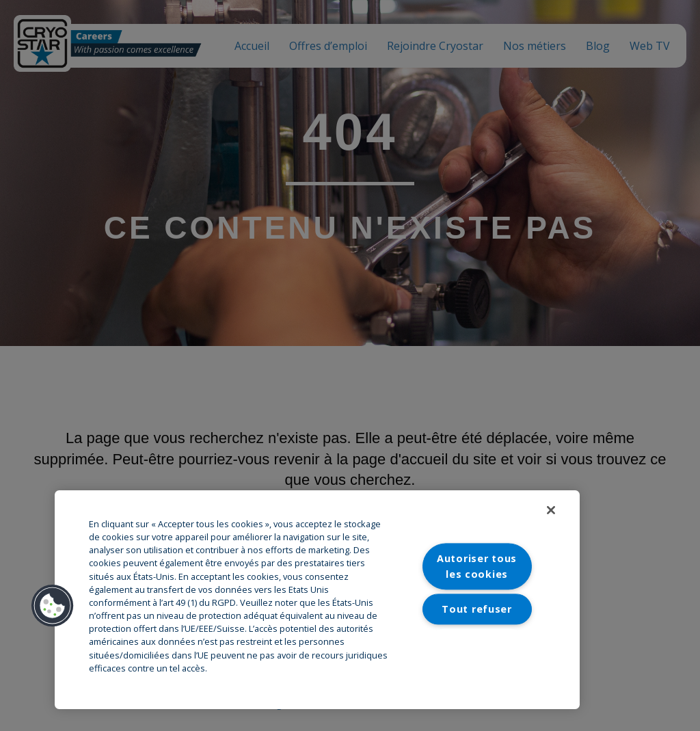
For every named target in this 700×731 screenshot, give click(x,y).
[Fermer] (551, 510)
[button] (53, 606)
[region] (317, 600)
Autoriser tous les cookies (477, 566)
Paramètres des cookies (477, 651)
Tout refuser (477, 609)
